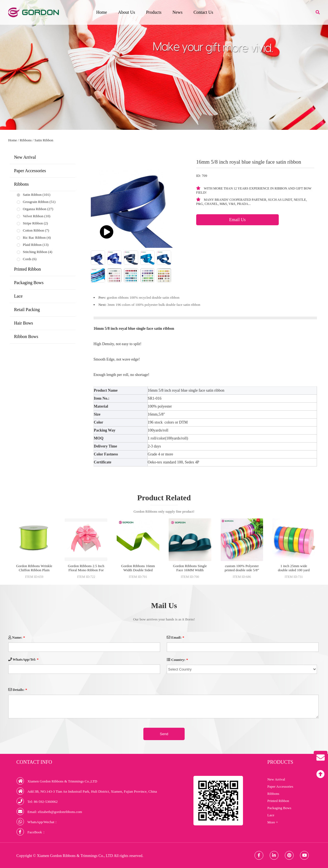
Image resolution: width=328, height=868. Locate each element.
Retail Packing (27, 310)
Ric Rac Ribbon (34, 237)
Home (102, 12)
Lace (18, 296)
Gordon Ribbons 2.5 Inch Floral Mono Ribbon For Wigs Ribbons (86, 570)
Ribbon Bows (26, 337)
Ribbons (26, 140)
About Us (127, 12)
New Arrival (25, 157)
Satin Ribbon (44, 140)
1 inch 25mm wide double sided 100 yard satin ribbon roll (294, 570)
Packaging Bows (29, 283)
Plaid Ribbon (32, 245)
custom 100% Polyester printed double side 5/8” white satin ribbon (242, 570)
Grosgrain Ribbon (36, 202)
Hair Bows (24, 323)
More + (273, 822)
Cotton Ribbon (33, 230)
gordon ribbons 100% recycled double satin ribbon (143, 297)
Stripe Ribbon (33, 223)
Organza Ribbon (35, 209)
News (177, 12)
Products (154, 12)
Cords (27, 259)
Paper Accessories (30, 171)
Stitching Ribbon (35, 252)
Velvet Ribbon (33, 216)
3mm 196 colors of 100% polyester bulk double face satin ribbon (154, 305)
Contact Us (203, 12)
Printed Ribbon (27, 269)
